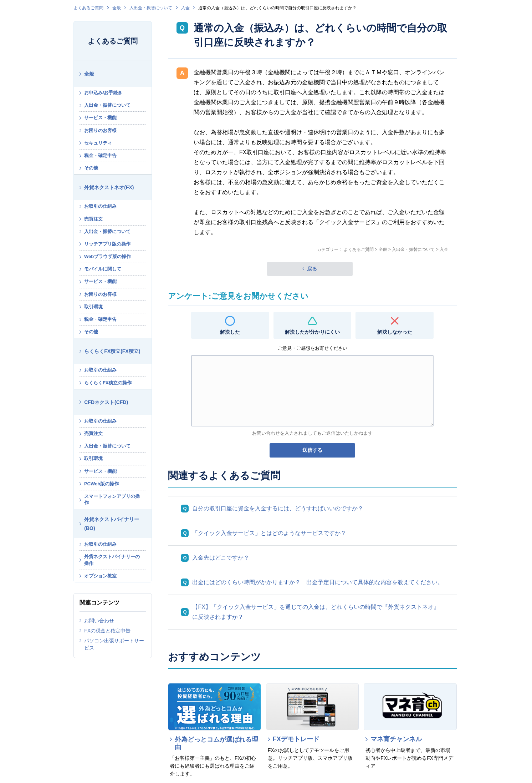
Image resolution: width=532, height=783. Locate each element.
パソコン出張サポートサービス (114, 644)
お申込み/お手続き (103, 93)
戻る (312, 269)
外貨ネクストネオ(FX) (109, 187)
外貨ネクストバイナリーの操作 (112, 560)
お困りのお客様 (100, 130)
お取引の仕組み (100, 206)
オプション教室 (100, 576)
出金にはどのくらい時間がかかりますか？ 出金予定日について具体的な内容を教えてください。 (318, 582)
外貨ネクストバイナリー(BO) (112, 524)
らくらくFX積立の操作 (108, 383)
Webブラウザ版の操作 (108, 256)
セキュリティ (98, 143)
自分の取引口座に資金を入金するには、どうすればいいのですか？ (278, 508)
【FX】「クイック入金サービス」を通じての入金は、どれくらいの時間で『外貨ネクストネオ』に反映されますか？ (316, 612)
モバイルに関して (103, 269)
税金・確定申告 (100, 155)
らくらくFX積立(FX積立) (112, 351)
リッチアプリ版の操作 (107, 244)
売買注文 (93, 219)
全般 (117, 8)
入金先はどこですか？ (221, 558)
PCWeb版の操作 (101, 484)
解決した (230, 332)
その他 (91, 168)
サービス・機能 (100, 118)
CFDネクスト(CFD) (106, 402)
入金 (185, 8)
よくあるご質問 (88, 8)
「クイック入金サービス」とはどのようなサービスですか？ (269, 533)
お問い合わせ (99, 621)
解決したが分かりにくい (312, 332)
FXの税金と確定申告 (107, 631)
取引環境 (93, 307)
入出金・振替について (151, 8)
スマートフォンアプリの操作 (112, 499)
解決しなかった (395, 332)
